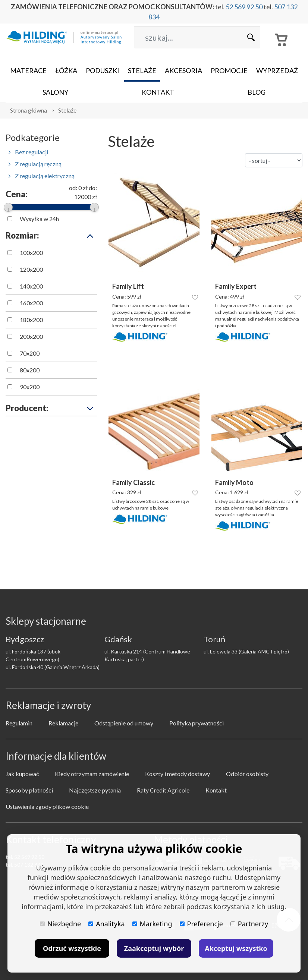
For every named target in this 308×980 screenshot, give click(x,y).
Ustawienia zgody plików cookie (47, 806)
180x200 (31, 320)
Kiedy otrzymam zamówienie (92, 774)
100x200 (31, 253)
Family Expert (236, 286)
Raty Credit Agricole (163, 790)
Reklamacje (63, 723)
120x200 (31, 269)
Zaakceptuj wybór (154, 948)
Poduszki (103, 70)
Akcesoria (183, 70)
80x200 (30, 370)
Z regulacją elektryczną (42, 176)
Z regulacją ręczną (35, 164)
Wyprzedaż (277, 70)
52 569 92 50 (244, 7)
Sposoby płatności (29, 790)
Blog (257, 92)
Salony (55, 92)
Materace (28, 70)
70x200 (30, 353)
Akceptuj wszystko (236, 948)
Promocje (229, 70)
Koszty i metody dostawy (177, 774)
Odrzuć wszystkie (72, 948)
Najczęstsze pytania (95, 790)
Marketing (152, 924)
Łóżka (66, 70)
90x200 (30, 387)
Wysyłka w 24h (39, 219)
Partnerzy (249, 924)
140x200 (31, 286)
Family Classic (133, 483)
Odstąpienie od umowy (124, 723)
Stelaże (142, 70)
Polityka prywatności (197, 723)
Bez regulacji (28, 152)
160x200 (31, 303)
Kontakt (158, 92)
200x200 (31, 336)
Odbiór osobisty (247, 774)
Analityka (106, 924)
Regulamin (19, 723)
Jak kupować (22, 774)
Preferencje (201, 924)
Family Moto (234, 483)
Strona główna (29, 110)
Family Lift (128, 286)
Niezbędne (60, 924)
